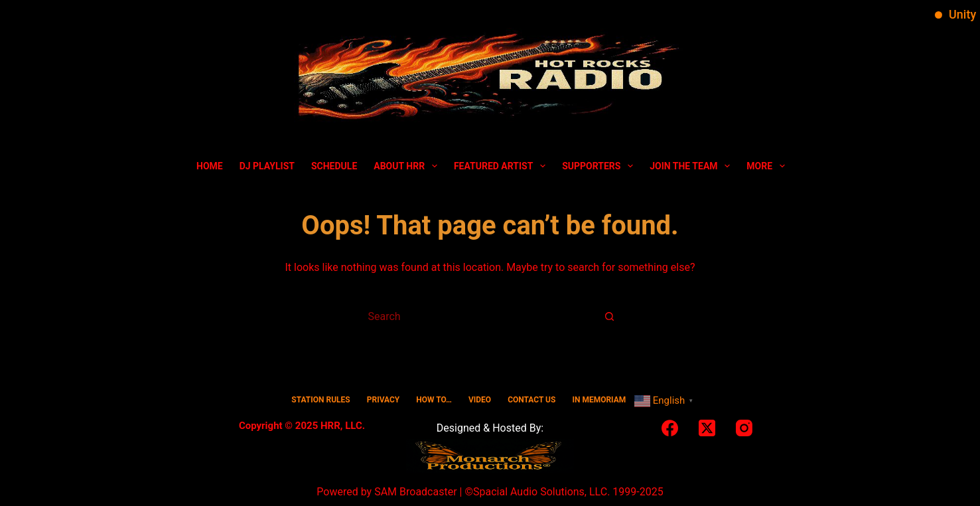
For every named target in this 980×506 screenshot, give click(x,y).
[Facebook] (670, 428)
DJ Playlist (267, 166)
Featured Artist (502, 166)
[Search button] (610, 316)
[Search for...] (477, 316)
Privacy (384, 400)
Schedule (334, 166)
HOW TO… (434, 400)
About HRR (408, 166)
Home (210, 166)
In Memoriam (599, 400)
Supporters (600, 166)
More (768, 166)
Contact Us (531, 400)
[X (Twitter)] (707, 428)
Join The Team (692, 166)
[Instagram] (744, 428)
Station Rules (320, 400)
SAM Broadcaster (415, 492)
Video (480, 400)
